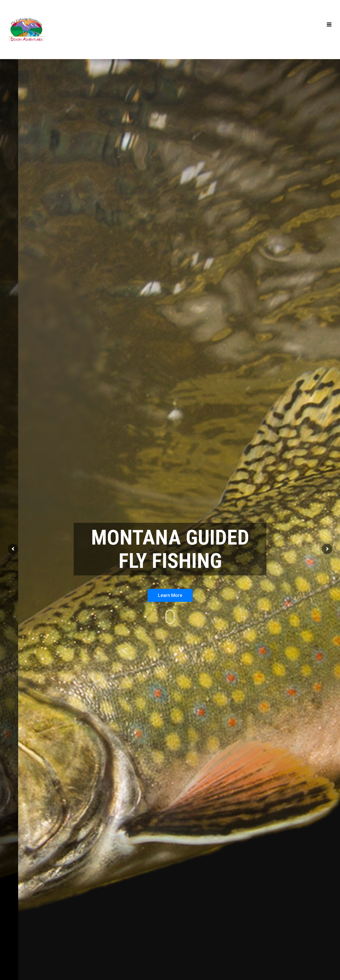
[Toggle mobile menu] (329, 24)
